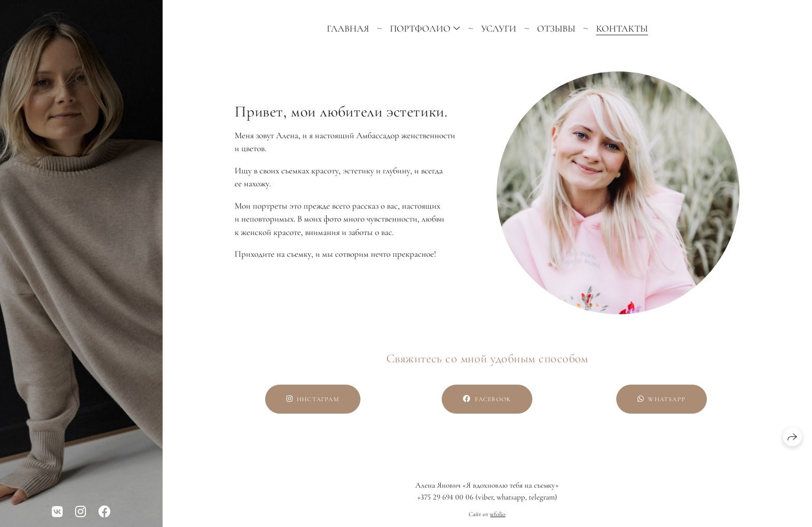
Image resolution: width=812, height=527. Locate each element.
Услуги (499, 28)
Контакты (622, 28)
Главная (348, 28)
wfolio (498, 514)
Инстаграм (313, 399)
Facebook (487, 399)
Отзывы (556, 28)
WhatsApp (662, 399)
